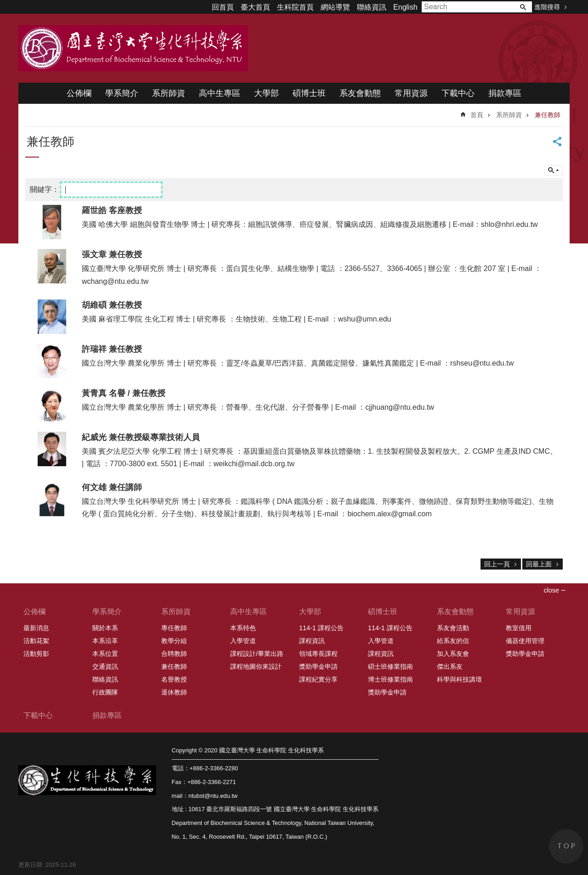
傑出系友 (450, 666)
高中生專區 (220, 93)
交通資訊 (105, 666)
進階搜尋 (547, 7)
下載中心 (458, 93)
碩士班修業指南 (390, 666)
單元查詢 (554, 170)
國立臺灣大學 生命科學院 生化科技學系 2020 (133, 48)
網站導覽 (335, 7)
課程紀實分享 (318, 679)
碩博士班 (309, 93)
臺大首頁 (255, 7)
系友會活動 (453, 628)
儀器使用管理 (525, 641)
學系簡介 (122, 93)
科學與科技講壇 (459, 679)
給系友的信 (453, 641)
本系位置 (105, 654)
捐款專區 (505, 93)
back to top (566, 846)
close (551, 590)
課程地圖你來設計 (256, 666)
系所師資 (169, 93)
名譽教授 (174, 679)
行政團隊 (105, 692)
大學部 (266, 93)
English (405, 7)
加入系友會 (453, 654)
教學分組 (174, 641)
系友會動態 (360, 93)
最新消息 (36, 628)
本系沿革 (105, 641)
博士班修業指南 (390, 679)
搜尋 (523, 7)
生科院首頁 (295, 7)
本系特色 (243, 628)
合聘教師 (174, 654)
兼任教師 (548, 115)
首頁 (477, 115)
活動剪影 (36, 654)
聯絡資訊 (372, 7)
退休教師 (174, 692)
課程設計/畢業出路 (257, 654)
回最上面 (539, 564)
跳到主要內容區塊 (5, 5)
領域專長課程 (318, 654)
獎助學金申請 (318, 666)
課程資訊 (312, 641)
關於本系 (105, 628)
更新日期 (30, 865)
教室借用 (519, 628)
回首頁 (223, 7)
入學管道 (243, 641)
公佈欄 (79, 93)
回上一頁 (497, 564)
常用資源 (411, 93)
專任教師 (174, 628)
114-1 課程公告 (321, 628)
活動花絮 (36, 641)
